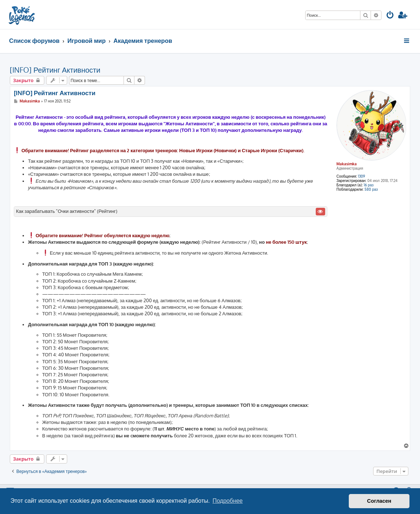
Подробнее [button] (228, 501)
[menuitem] (390, 16)
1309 (362, 176)
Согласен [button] (379, 501)
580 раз (371, 189)
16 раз (369, 185)
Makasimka (347, 164)
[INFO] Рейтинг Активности (55, 70)
